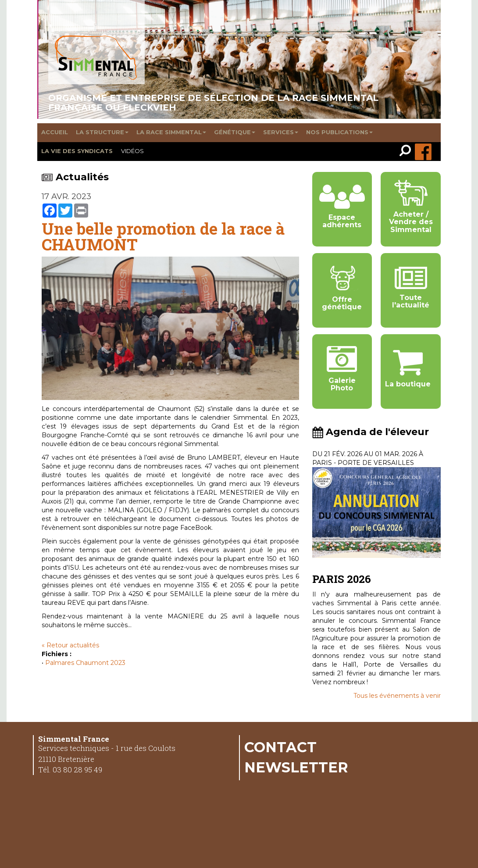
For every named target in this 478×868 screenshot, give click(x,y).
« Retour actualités (70, 645)
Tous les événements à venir (397, 696)
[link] (407, 152)
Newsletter (296, 767)
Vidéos (132, 151)
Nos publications (339, 132)
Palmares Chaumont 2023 (85, 663)
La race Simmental (171, 132)
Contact (280, 747)
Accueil (55, 132)
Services (281, 132)
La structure (102, 132)
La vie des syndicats (77, 151)
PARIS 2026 (342, 579)
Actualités (75, 177)
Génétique (235, 132)
